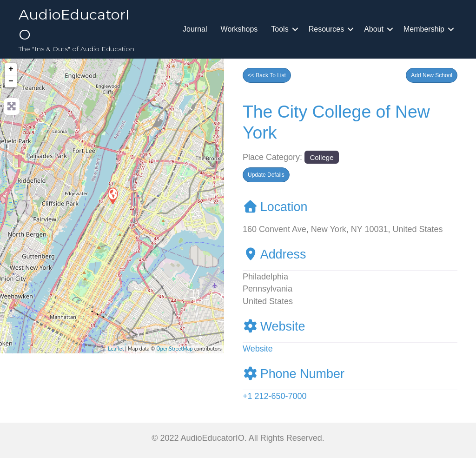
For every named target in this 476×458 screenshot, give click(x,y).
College (321, 157)
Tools (280, 29)
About (374, 29)
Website (274, 326)
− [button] (11, 81)
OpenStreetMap (175, 349)
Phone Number (294, 374)
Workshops (239, 29)
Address (274, 254)
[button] (432, 75)
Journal (195, 29)
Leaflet (116, 349)
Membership (424, 29)
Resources (326, 29)
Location (275, 207)
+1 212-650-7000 (275, 396)
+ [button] (11, 69)
